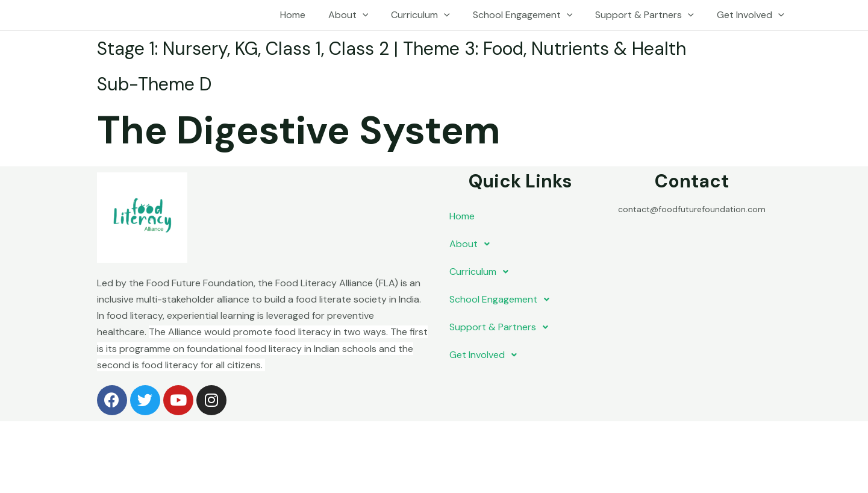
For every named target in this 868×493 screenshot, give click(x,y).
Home (313, 15)
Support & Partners (650, 15)
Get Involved (752, 15)
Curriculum (433, 15)
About (365, 15)
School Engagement (532, 15)
